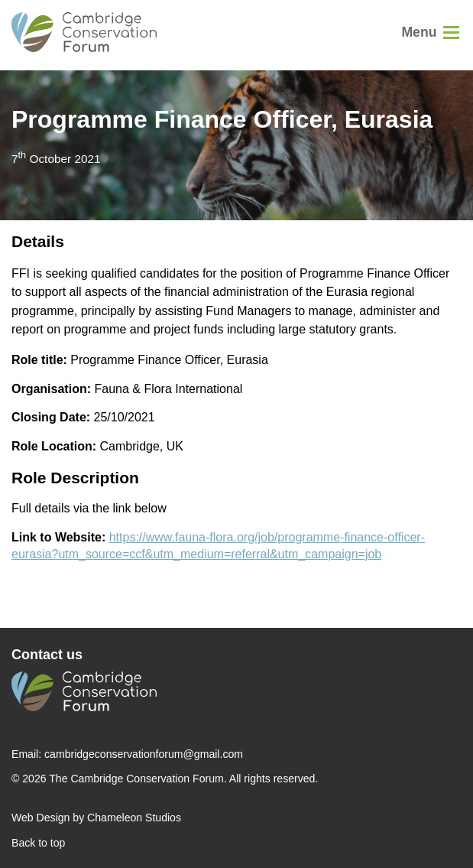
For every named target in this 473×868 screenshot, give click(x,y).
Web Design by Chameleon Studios (96, 818)
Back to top (38, 843)
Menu (419, 32)
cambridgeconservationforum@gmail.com (144, 754)
